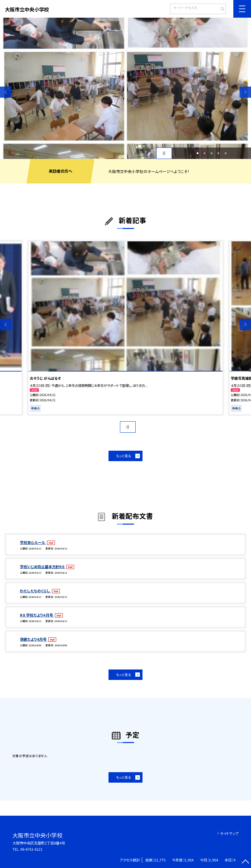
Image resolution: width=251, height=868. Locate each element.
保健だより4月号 (34, 639)
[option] (125, 88)
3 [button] (211, 153)
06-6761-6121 (31, 849)
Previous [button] (6, 92)
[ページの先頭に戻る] (245, 862)
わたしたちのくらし (35, 591)
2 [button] (205, 153)
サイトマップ (229, 833)
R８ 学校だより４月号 (37, 615)
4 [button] (219, 153)
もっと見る (123, 456)
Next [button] (245, 92)
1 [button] (197, 153)
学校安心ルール (33, 542)
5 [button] (226, 153)
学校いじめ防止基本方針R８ (43, 566)
